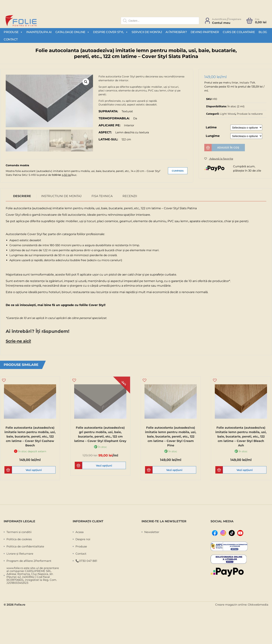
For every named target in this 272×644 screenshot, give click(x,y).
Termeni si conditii (19, 531)
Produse (13, 32)
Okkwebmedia (258, 604)
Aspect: (105, 132)
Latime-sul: (108, 139)
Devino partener (205, 32)
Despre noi (83, 538)
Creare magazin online (231, 604)
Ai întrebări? (176, 32)
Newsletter (152, 531)
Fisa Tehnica (102, 195)
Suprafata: (108, 111)
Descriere (22, 195)
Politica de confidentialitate (25, 546)
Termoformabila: (114, 118)
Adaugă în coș (228, 148)
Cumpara (178, 170)
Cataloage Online (72, 32)
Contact (11, 39)
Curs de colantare (239, 32)
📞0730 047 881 (86, 560)
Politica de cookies (19, 538)
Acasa (80, 531)
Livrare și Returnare (20, 553)
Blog (263, 32)
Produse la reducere (250, 114)
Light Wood (228, 114)
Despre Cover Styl (110, 32)
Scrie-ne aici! (18, 340)
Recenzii (130, 195)
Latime (211, 127)
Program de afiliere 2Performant (29, 560)
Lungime (213, 136)
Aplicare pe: (109, 125)
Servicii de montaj (147, 32)
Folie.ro (20, 604)
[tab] (22, 196)
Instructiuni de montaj (61, 195)
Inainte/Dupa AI (39, 32)
